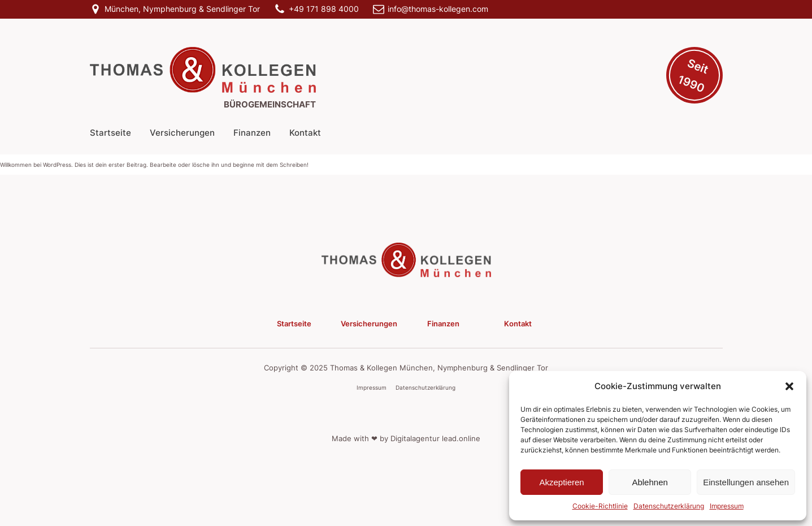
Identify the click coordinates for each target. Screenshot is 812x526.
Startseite (110, 133)
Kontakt (305, 133)
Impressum (727, 506)
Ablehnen (650, 482)
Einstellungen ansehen (746, 482)
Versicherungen (182, 133)
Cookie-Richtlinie (600, 506)
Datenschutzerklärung (669, 506)
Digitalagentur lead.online (435, 439)
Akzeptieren (561, 482)
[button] (789, 386)
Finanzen (252, 133)
